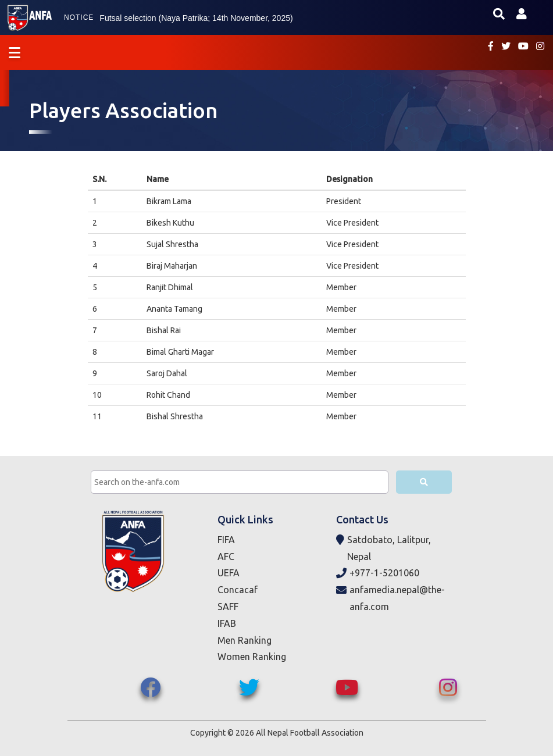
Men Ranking (245, 640)
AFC (226, 557)
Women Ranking (252, 657)
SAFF (228, 607)
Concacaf (238, 590)
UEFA (229, 573)
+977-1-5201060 (378, 573)
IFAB (227, 623)
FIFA (226, 540)
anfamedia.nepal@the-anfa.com (390, 598)
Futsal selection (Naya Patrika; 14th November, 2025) (196, 18)
